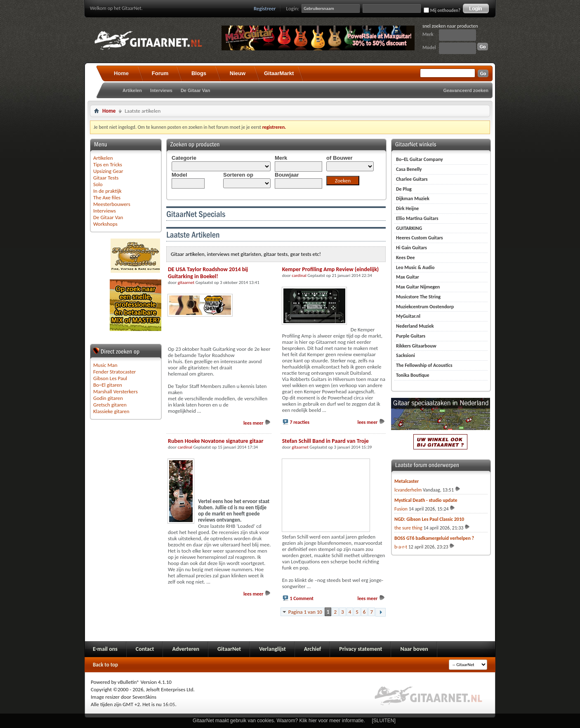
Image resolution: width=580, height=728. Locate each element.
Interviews (161, 90)
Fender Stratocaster (114, 372)
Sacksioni (406, 355)
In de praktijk (107, 191)
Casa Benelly (409, 169)
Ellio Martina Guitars (417, 218)
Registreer (265, 8)
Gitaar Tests (106, 178)
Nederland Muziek (415, 326)
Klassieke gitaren (111, 411)
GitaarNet (229, 649)
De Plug (404, 189)
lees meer (257, 423)
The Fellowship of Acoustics (424, 365)
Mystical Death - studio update (426, 500)
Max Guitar (408, 277)
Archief (312, 649)
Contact (145, 649)
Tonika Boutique (413, 375)
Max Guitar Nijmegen (418, 287)
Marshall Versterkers (116, 391)
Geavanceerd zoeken (466, 90)
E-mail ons (105, 649)
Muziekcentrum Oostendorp (425, 307)
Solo (98, 184)
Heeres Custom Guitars (420, 238)
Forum (160, 73)
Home (121, 73)
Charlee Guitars (412, 179)
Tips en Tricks (108, 164)
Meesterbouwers (112, 204)
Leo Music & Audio (415, 267)
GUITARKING (409, 228)
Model (429, 47)
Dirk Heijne (407, 208)
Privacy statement (361, 649)
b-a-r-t (401, 547)
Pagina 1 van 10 (305, 612)
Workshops (105, 224)
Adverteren (186, 649)
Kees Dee (406, 258)
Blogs (199, 73)
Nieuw (238, 73)
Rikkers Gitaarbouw (416, 346)
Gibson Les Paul (110, 378)
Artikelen (132, 90)
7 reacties (299, 422)
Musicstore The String (418, 297)
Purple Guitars (411, 336)
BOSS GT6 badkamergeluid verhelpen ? (434, 538)
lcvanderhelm (408, 490)
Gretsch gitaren (110, 405)
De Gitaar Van (196, 90)
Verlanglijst (272, 649)
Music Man (105, 365)
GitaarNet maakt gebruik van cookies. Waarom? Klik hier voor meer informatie (278, 721)
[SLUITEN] (384, 721)
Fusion (401, 509)
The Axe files (107, 197)
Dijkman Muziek (413, 199)
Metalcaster (407, 481)
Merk (428, 34)
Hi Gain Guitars (411, 248)
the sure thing (408, 528)
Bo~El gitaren (108, 385)
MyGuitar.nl (408, 316)
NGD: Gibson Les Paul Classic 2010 (429, 519)
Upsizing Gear (108, 171)
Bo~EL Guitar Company (420, 159)
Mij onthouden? (442, 10)
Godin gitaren (108, 398)
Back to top (105, 665)
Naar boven (414, 649)
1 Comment (302, 598)
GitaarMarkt (279, 73)
